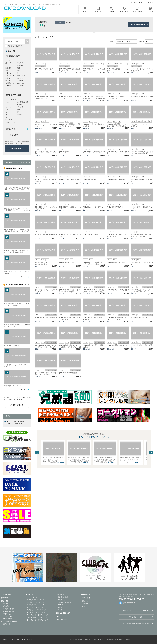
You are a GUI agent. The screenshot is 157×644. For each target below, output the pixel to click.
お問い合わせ (127, 610)
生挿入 (8, 78)
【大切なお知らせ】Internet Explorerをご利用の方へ (15, 422)
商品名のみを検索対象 (15, 46)
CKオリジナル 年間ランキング (37, 620)
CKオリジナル (7, 614)
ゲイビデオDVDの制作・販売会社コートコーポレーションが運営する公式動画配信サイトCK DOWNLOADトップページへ (25, 8)
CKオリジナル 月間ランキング (37, 618)
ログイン (150, 3)
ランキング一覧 (32, 597)
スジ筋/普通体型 (23, 102)
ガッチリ (8, 107)
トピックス (85, 601)
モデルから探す (11, 129)
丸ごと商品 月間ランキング (36, 610)
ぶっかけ (20, 78)
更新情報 (85, 604)
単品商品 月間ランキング (36, 602)
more (23, 277)
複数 (19, 68)
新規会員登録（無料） (64, 613)
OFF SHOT (21, 83)
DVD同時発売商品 (9, 611)
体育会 (19, 105)
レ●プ (19, 73)
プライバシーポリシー (136, 617)
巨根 (7, 105)
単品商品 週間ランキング (36, 600)
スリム (8, 102)
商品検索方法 (62, 600)
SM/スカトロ (10, 76)
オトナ (19, 115)
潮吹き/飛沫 (21, 76)
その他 (8, 88)
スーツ (8, 117)
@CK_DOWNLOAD (129, 603)
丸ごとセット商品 (9, 609)
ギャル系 (20, 107)
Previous (37, 453)
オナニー (20, 60)
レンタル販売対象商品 (10, 621)
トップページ (6, 595)
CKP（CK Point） (63, 605)
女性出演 (8, 68)
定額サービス (85, 595)
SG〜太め (9, 120)
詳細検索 (17, 149)
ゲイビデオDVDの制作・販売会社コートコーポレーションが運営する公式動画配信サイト (33, 4)
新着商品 (6, 604)
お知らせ (85, 606)
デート (8, 60)
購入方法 (61, 610)
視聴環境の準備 (63, 597)
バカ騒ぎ (20, 81)
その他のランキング (16, 405)
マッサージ (21, 86)
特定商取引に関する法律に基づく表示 (136, 624)
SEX (7, 65)
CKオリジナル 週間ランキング (37, 615)
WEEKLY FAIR (7, 616)
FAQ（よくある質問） (65, 602)
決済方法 (61, 607)
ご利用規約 (145, 610)
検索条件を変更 (139, 25)
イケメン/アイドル (11, 99)
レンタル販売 (85, 598)
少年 (7, 110)
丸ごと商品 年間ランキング (36, 612)
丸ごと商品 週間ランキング (36, 607)
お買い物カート (62, 619)
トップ (85, 12)
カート (151, 11)
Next (151, 453)
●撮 (7, 70)
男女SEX (20, 65)
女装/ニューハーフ (11, 122)
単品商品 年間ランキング (36, 605)
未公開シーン (10, 83)
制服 (19, 110)
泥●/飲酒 (8, 86)
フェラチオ (21, 63)
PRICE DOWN (7, 619)
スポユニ (8, 112)
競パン (19, 112)
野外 (19, 70)
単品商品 (6, 606)
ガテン (19, 117)
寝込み (8, 81)
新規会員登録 (138, 11)
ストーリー (9, 73)
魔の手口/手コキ (11, 63)
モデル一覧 (6, 624)
